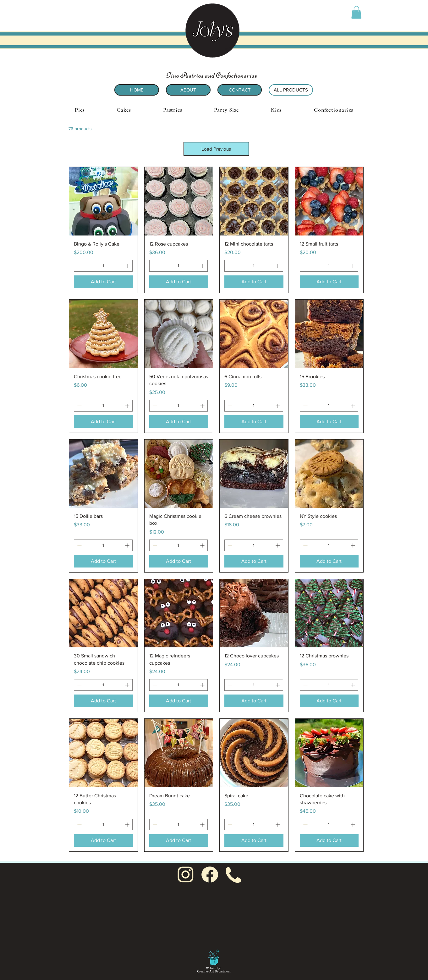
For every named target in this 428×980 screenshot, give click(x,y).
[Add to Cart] (103, 282)
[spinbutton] (103, 266)
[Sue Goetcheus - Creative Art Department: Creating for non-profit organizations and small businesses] (214, 960)
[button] (356, 12)
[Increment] (128, 266)
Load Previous (216, 149)
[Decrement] (79, 266)
